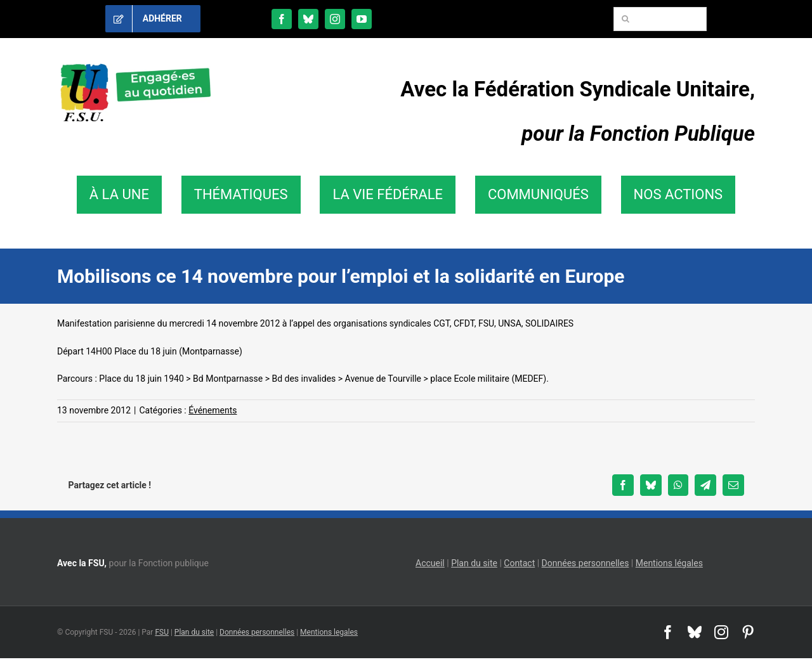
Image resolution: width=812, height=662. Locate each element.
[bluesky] (308, 19)
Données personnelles (586, 563)
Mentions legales (329, 632)
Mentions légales (669, 563)
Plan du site (474, 563)
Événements (213, 410)
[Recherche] (625, 19)
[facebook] (282, 19)
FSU (162, 632)
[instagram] (335, 19)
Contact (519, 563)
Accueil (430, 563)
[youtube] (362, 19)
